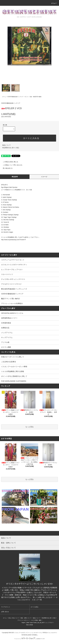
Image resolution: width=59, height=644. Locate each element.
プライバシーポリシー (23, 620)
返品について (7, 145)
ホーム (4, 97)
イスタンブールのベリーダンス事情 (14, 367)
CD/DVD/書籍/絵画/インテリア (15, 97)
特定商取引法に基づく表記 (11, 148)
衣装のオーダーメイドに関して (13, 357)
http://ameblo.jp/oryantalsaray (13, 623)
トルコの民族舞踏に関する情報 (13, 371)
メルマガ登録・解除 (36, 620)
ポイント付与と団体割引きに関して (14, 376)
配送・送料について (26, 618)
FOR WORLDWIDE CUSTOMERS (14, 381)
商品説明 (15, 177)
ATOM (31, 625)
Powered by (29, 639)
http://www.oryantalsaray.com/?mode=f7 (14, 240)
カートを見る (34, 607)
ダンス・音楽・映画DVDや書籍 (33, 97)
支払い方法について (14, 618)
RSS (27, 625)
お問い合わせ (5, 612)
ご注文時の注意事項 (8, 362)
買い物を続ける (6, 168)
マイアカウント (6, 607)
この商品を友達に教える (9, 162)
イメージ (44, 177)
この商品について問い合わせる (11, 165)
